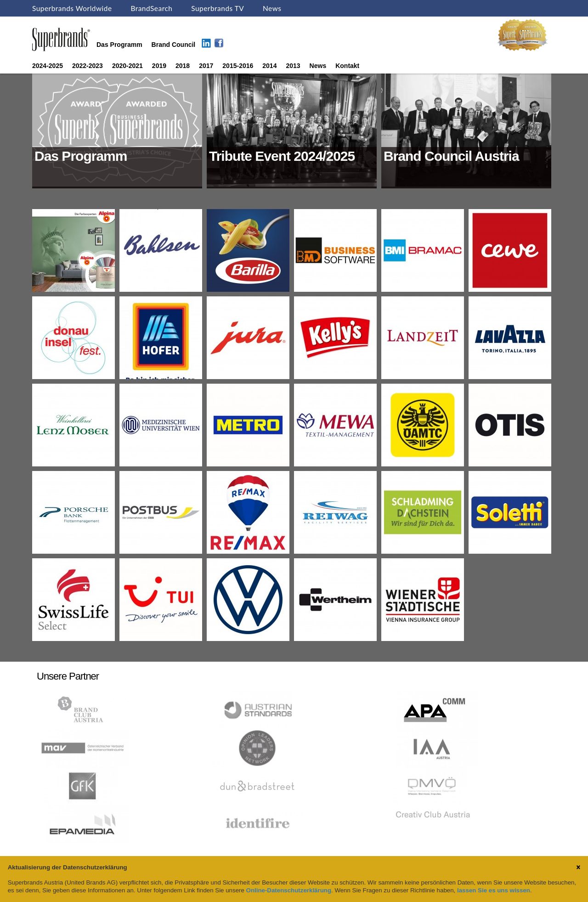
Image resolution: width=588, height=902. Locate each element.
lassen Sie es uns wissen (494, 890)
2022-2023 (88, 66)
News (272, 8)
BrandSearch (151, 8)
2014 (269, 66)
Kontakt (347, 66)
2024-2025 (48, 66)
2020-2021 (127, 66)
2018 (183, 66)
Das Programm (119, 45)
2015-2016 (238, 66)
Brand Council (174, 45)
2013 (293, 66)
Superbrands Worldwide (72, 8)
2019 (159, 66)
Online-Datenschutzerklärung (289, 890)
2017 (206, 66)
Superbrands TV (218, 8)
